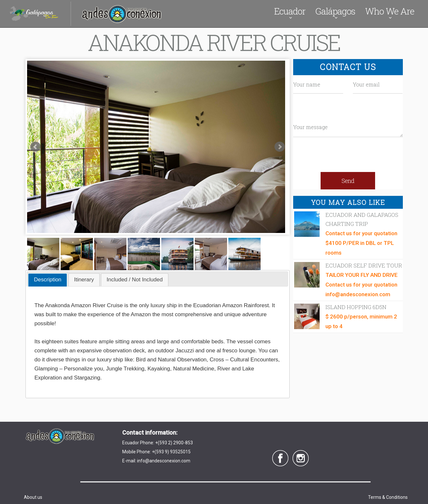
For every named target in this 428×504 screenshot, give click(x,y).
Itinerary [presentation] (84, 280)
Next (280, 147)
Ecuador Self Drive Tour (364, 265)
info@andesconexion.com (164, 461)
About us (33, 497)
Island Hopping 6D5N (356, 307)
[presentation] (348, 156)
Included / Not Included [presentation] (135, 280)
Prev (35, 147)
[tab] (48, 280)
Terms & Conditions (388, 497)
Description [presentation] (48, 280)
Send (348, 181)
